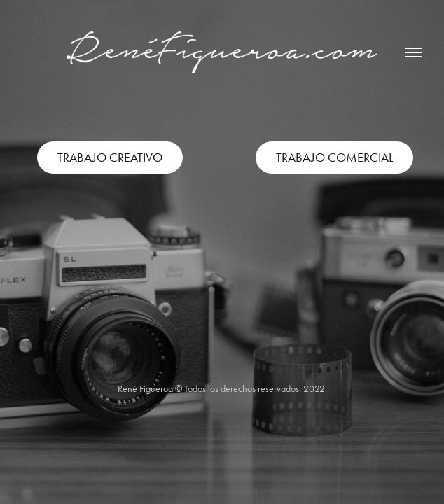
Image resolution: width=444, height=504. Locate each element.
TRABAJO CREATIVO (110, 157)
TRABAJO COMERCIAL (334, 157)
